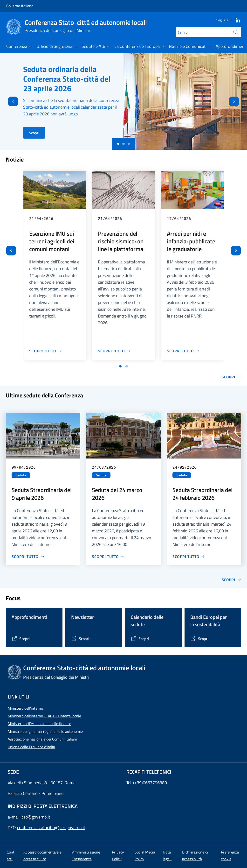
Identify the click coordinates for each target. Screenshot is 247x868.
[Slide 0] (118, 144)
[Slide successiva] (236, 251)
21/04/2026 (41, 218)
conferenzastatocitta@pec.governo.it (51, 828)
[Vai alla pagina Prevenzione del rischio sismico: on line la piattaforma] (114, 351)
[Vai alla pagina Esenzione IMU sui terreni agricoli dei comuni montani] (46, 351)
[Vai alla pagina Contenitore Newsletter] (80, 639)
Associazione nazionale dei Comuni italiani (42, 739)
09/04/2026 (24, 467)
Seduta (21, 475)
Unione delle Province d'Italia (31, 747)
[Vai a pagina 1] (120, 366)
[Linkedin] (236, 20)
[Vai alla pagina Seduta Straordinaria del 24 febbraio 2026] (189, 557)
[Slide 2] (129, 144)
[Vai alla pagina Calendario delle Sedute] (140, 639)
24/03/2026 (104, 467)
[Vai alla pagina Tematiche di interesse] (21, 639)
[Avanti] (238, 101)
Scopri (34, 133)
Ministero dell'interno (25, 708)
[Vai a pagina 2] (127, 366)
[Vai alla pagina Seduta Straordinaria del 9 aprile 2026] (28, 557)
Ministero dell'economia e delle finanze (39, 724)
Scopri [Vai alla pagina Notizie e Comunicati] (231, 377)
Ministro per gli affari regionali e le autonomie (45, 731)
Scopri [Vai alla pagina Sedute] (231, 580)
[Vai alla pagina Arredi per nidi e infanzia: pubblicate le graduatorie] (183, 351)
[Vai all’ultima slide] (11, 251)
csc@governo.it (36, 817)
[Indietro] (9, 101)
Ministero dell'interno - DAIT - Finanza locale (44, 716)
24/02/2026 (185, 467)
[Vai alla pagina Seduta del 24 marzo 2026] (108, 557)
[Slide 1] (123, 144)
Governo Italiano (20, 6)
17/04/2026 (179, 218)
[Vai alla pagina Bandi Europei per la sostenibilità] (199, 639)
